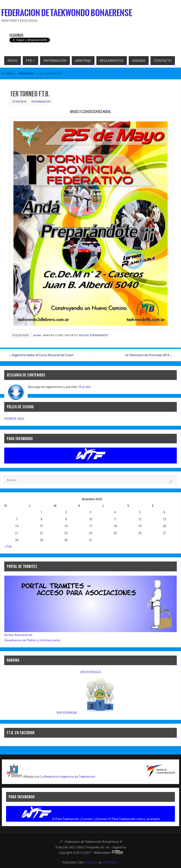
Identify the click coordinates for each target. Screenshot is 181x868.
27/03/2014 (19, 101)
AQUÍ (106, 111)
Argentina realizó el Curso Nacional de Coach (41, 355)
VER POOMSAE (67, 713)
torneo (37, 335)
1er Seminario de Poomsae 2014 (148, 355)
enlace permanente (93, 335)
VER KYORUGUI (90, 672)
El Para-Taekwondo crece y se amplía (134, 819)
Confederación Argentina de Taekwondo (67, 777)
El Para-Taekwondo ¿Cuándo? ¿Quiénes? (80, 819)
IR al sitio (85, 387)
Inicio (9, 73)
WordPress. (110, 863)
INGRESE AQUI (14, 419)
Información (26, 73)
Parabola (91, 863)
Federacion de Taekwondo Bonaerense (67, 13)
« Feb (8, 546)
